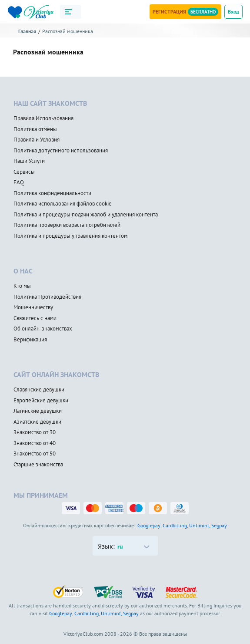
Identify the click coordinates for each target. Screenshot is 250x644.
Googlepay (149, 525)
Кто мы (22, 286)
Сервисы (24, 172)
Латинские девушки (38, 411)
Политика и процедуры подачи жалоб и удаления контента (86, 215)
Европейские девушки (41, 401)
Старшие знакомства (38, 465)
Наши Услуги (29, 161)
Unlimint (199, 525)
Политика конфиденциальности (52, 193)
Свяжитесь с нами (35, 318)
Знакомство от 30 (35, 432)
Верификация (30, 340)
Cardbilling (175, 525)
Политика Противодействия (47, 297)
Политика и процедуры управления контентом (70, 236)
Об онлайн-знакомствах (43, 329)
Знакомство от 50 (35, 454)
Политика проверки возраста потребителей (67, 225)
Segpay (219, 525)
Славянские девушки (39, 390)
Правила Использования (43, 118)
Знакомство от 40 (35, 443)
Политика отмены (35, 129)
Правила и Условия (37, 140)
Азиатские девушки (37, 422)
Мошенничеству (33, 307)
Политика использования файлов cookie (63, 204)
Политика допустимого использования (61, 151)
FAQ (19, 182)
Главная (27, 31)
